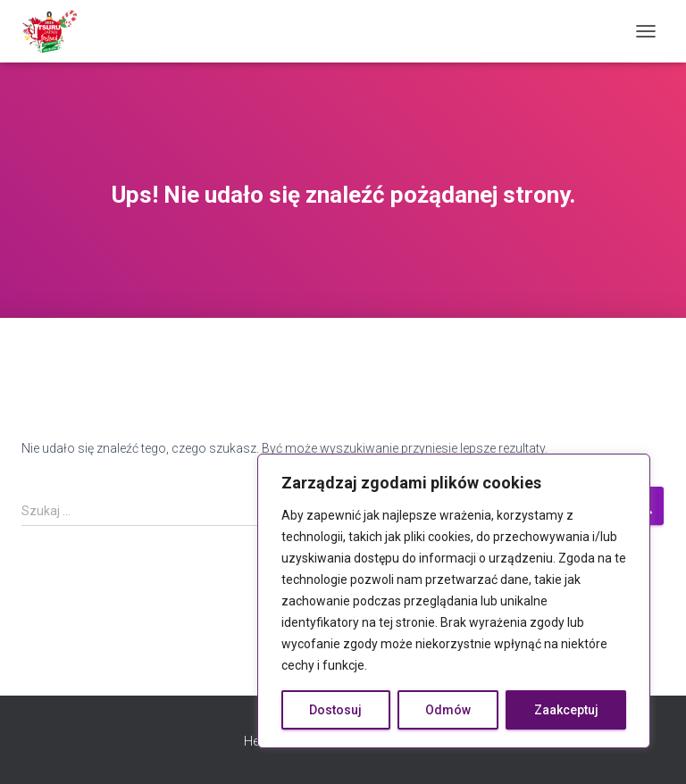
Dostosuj (335, 710)
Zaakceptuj (566, 710)
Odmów (448, 710)
